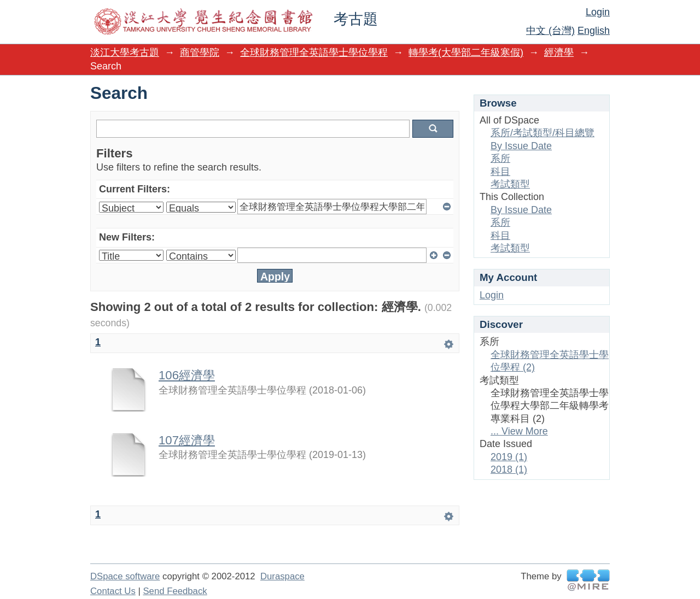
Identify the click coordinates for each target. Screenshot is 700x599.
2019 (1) (509, 457)
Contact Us (113, 591)
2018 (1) (509, 469)
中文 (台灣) (550, 31)
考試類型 (510, 184)
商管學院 (200, 52)
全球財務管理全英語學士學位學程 (314, 52)
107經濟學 (187, 440)
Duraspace (282, 576)
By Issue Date (521, 146)
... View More (519, 431)
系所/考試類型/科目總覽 (542, 133)
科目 (500, 172)
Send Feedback (175, 591)
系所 (500, 158)
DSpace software (125, 576)
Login (598, 12)
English (594, 31)
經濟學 (559, 52)
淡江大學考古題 (125, 52)
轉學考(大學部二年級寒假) (466, 52)
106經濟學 (187, 375)
